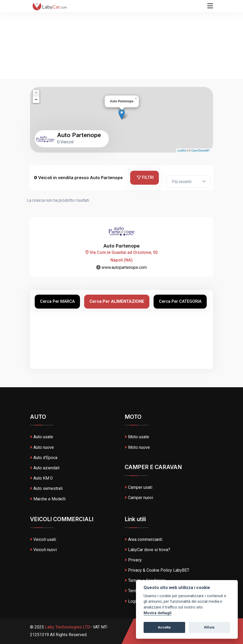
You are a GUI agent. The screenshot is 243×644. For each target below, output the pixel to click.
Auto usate (42, 437)
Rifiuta (209, 627)
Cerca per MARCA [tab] (57, 301)
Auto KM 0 (41, 478)
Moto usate (137, 437)
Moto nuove (137, 447)
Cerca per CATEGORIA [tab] (180, 301)
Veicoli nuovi (43, 550)
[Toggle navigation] (210, 6)
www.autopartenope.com (121, 267)
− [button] (36, 100)
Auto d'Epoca (44, 458)
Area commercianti (143, 539)
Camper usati (138, 487)
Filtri (145, 177)
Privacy (133, 560)
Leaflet (182, 150)
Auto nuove (42, 447)
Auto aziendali (45, 468)
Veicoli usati (43, 539)
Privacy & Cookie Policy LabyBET (157, 570)
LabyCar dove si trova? (147, 550)
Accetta (164, 627)
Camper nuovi (139, 498)
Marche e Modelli (48, 499)
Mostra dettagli (158, 613)
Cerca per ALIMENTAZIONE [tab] (117, 301)
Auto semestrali (46, 488)
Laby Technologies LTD (67, 627)
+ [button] (36, 93)
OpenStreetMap (201, 150)
